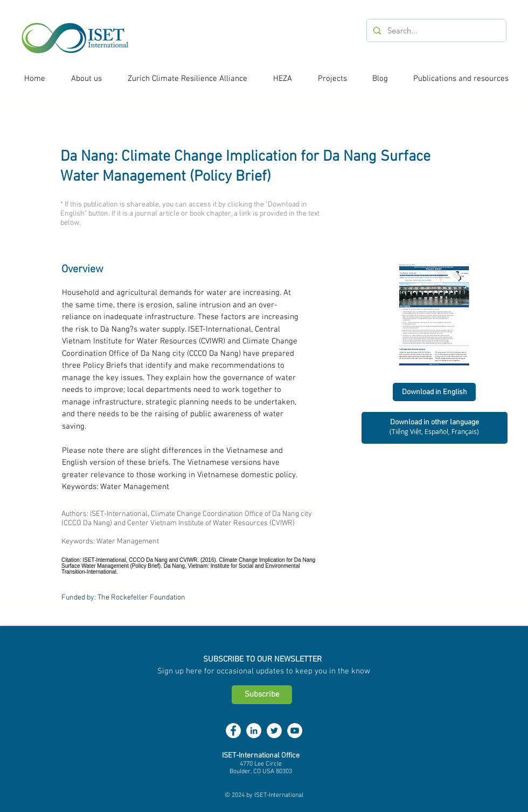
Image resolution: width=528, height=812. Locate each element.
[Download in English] (434, 392)
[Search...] (435, 30)
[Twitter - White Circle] (274, 731)
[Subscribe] (262, 695)
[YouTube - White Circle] (295, 731)
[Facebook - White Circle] (233, 731)
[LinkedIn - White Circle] (254, 731)
